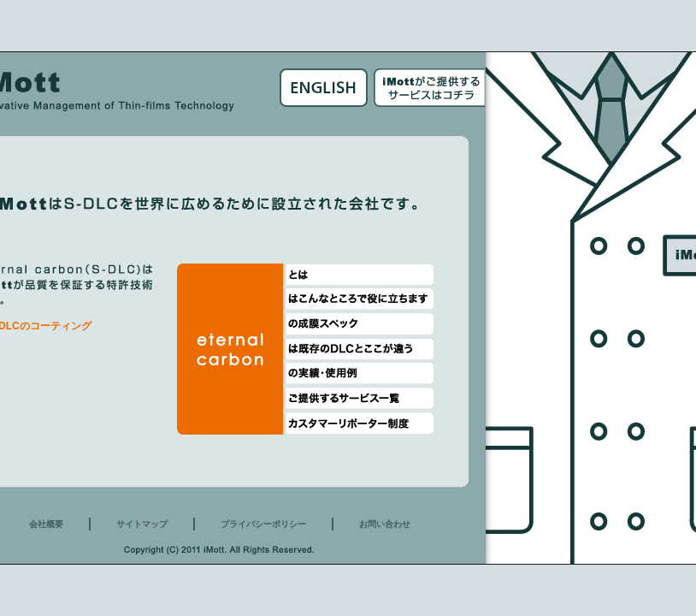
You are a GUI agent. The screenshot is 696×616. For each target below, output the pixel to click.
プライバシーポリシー (263, 524)
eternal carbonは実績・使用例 (358, 373)
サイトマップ (142, 524)
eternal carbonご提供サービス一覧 (358, 398)
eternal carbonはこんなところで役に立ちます (358, 299)
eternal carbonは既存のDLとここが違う (358, 349)
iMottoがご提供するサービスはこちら (429, 88)
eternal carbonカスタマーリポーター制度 (358, 423)
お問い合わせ (385, 524)
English (324, 88)
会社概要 (46, 524)
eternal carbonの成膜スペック (358, 324)
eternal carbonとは (358, 274)
